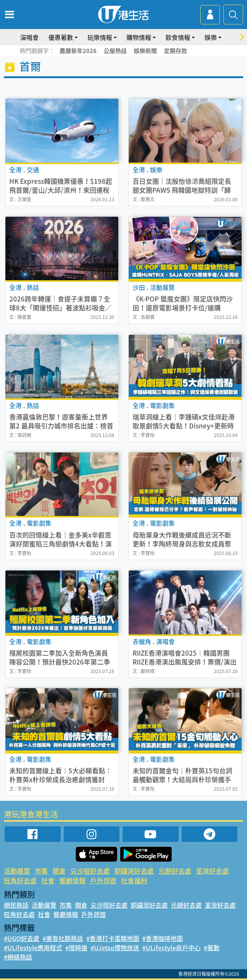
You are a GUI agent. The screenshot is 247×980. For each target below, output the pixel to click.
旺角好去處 (20, 880)
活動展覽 (17, 871)
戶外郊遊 (103, 880)
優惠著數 (61, 37)
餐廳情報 (72, 880)
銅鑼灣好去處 (134, 871)
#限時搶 (76, 947)
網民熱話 (16, 905)
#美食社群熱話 (63, 938)
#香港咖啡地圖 (163, 938)
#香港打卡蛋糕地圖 (113, 938)
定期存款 (175, 51)
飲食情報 (178, 37)
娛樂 (211, 37)
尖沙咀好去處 (90, 871)
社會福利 (134, 880)
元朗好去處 (175, 871)
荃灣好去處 (212, 871)
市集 (41, 871)
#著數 (212, 947)
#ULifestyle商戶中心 (171, 947)
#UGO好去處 (22, 938)
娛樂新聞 (145, 51)
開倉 (59, 871)
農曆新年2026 (78, 51)
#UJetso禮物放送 (115, 947)
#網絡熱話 (18, 957)
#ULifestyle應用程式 (33, 947)
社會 (48, 880)
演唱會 (29, 37)
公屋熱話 (115, 51)
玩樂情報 (100, 37)
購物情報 (139, 37)
